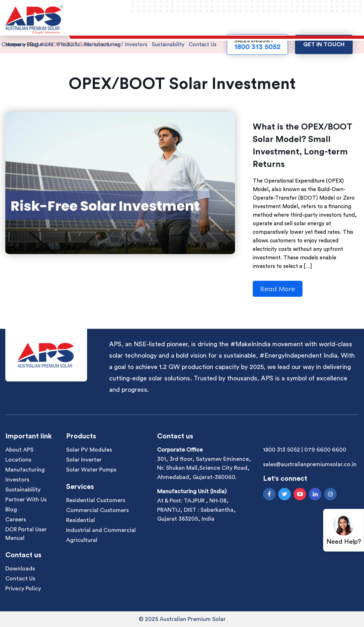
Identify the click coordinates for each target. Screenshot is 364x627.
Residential (81, 520)
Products (68, 45)
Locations (18, 460)
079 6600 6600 (325, 450)
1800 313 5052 (282, 450)
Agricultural (82, 540)
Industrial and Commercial (101, 530)
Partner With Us (26, 500)
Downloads (20, 569)
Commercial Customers (97, 510)
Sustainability (168, 45)
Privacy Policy (23, 589)
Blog (11, 510)
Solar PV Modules (89, 450)
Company (14, 45)
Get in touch (324, 44)
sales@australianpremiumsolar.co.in (310, 464)
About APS (19, 450)
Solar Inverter (84, 460)
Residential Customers (96, 500)
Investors (136, 45)
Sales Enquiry (257, 44)
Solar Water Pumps (91, 470)
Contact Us (203, 45)
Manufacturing (102, 45)
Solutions (42, 45)
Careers (16, 520)
